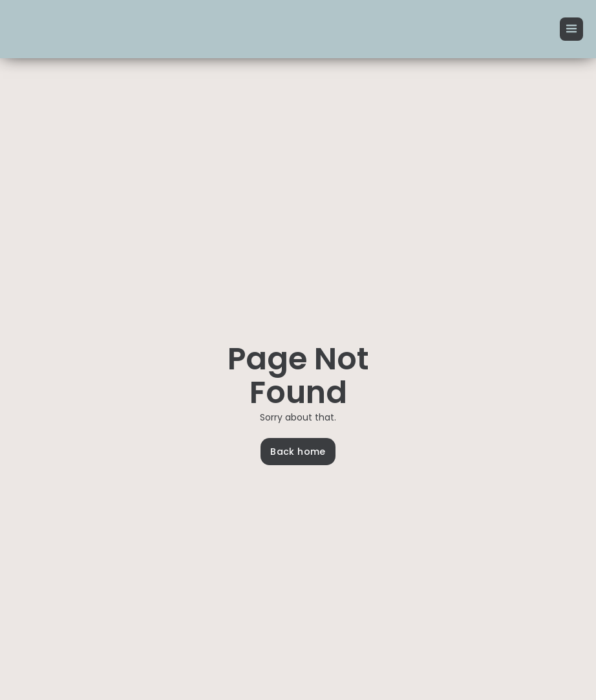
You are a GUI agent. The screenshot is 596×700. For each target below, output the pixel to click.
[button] (571, 29)
